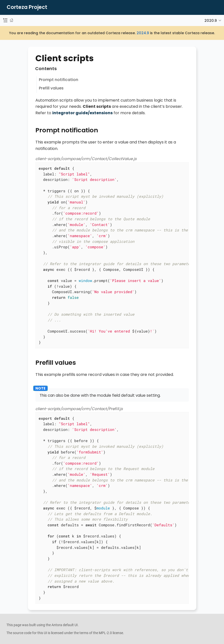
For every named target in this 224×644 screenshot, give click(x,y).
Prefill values (51, 88)
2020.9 (211, 21)
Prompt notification (59, 80)
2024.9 (143, 33)
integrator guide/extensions (82, 113)
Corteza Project (27, 7)
